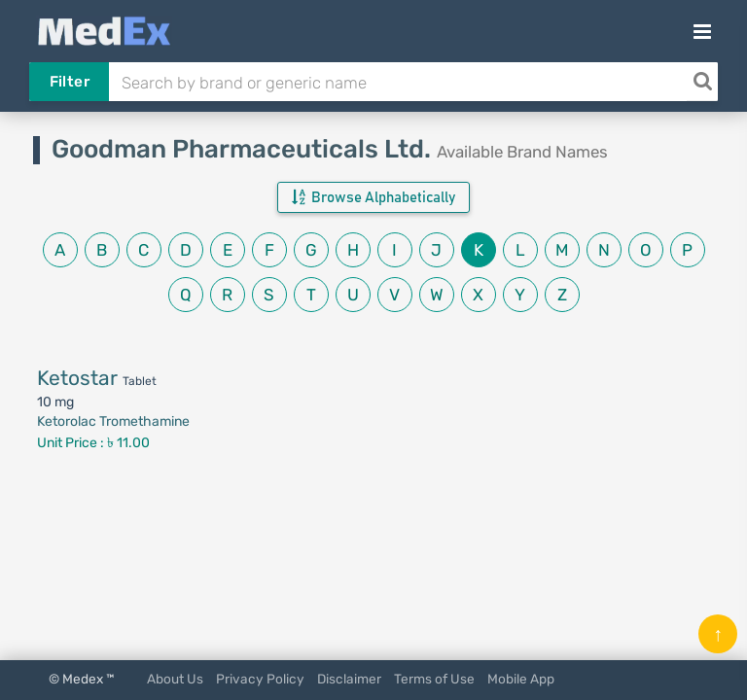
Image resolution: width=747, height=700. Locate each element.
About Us (175, 679)
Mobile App (521, 679)
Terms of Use (434, 679)
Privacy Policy (260, 679)
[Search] (702, 82)
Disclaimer (349, 679)
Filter (70, 82)
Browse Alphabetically (373, 197)
